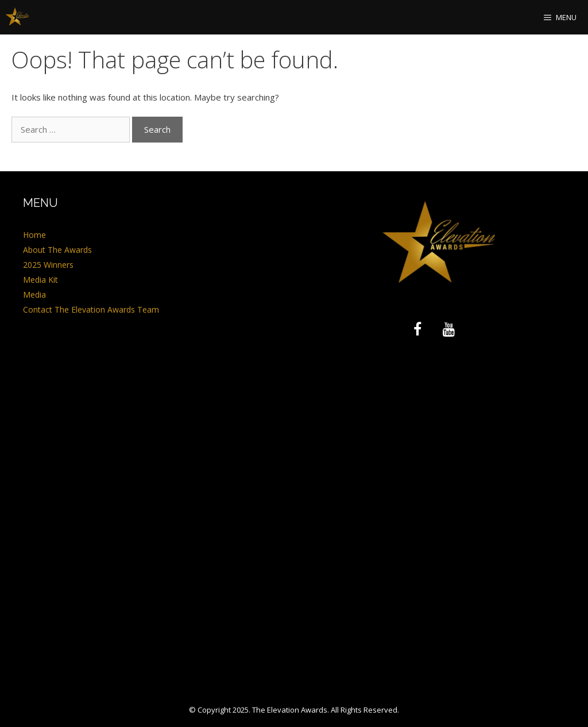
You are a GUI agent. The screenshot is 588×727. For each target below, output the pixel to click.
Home (34, 235)
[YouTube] (448, 330)
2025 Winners (48, 265)
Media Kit (40, 280)
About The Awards (57, 250)
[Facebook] (417, 330)
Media (34, 295)
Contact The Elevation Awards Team (91, 309)
